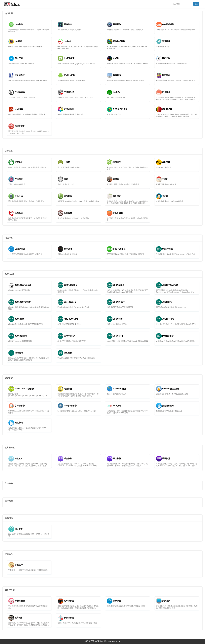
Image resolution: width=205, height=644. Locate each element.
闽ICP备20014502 (112, 641)
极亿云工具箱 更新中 (94, 641)
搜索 (196, 4)
